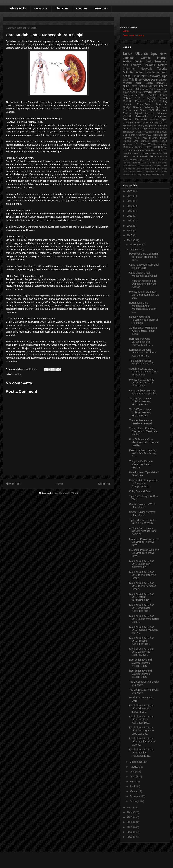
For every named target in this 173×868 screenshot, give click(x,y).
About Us (82, 8)
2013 (130, 817)
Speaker (140, 150)
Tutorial (163, 126)
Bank (158, 169)
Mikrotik (150, 65)
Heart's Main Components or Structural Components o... (144, 483)
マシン (151, 160)
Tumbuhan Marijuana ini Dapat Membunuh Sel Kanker (143, 284)
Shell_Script (129, 135)
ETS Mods (162, 160)
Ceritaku (153, 95)
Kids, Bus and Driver (141, 491)
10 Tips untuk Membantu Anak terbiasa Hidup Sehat (143, 331)
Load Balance (129, 166)
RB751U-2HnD (152, 147)
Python (164, 138)
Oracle (164, 141)
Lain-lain (163, 123)
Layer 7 (154, 153)
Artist (134, 86)
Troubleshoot (130, 92)
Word (126, 160)
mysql (126, 153)
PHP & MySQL (145, 98)
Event (137, 138)
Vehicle (152, 101)
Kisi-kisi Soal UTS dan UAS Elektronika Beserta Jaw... (142, 652)
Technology (129, 132)
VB (166, 150)
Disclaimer (62, 8)
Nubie (126, 86)
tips (154, 53)
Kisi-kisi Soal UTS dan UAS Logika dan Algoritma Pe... (142, 564)
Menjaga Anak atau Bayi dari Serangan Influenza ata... (144, 295)
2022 (130, 211)
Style (136, 141)
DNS (151, 110)
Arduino (134, 153)
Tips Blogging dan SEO (145, 94)
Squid (148, 150)
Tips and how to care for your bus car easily (143, 522)
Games (126, 31)
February (135, 796)
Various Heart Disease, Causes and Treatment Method (143, 431)
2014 (130, 812)
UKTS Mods (157, 150)
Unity (139, 175)
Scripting (158, 166)
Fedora (163, 86)
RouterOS (162, 83)
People (150, 72)
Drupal (139, 132)
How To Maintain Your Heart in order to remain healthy (144, 442)
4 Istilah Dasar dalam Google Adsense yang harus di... (143, 531)
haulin (133, 123)
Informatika (149, 172)
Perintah (140, 101)
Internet (162, 58)
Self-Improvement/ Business (153, 129)
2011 (130, 827)
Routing (127, 141)
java (142, 160)
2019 (130, 226)
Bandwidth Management (152, 116)
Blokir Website (149, 144)
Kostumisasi (162, 163)
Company (132, 129)
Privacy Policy (18, 8)
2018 (130, 230)
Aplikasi (128, 61)
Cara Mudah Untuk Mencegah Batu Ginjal (143, 274)
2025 (130, 196)
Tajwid (138, 113)
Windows (163, 157)
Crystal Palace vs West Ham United (142, 506)
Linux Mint (139, 76)
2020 (130, 221)
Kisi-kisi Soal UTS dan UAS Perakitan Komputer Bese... (142, 720)
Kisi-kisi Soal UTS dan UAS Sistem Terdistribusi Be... (142, 597)
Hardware (154, 76)
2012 (130, 822)
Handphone (155, 132)
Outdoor (139, 147)
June (133, 777)
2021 (130, 216)
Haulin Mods (136, 172)
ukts (140, 123)
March (134, 791)
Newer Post (13, 484)
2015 (130, 807)
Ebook (164, 95)
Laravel (164, 172)
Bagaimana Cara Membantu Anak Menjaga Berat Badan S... (143, 307)
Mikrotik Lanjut (132, 83)
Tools (165, 166)
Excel (146, 153)
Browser (163, 144)
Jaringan (129, 58)
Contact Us (41, 8)
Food (146, 132)
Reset (164, 147)
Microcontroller (129, 175)
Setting (163, 101)
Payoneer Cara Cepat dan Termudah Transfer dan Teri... (144, 257)
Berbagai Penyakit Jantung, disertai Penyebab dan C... (141, 342)
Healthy (17, 374)
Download (162, 104)
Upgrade (127, 138)
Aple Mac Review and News (145, 109)
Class (146, 123)
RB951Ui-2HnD (148, 157)
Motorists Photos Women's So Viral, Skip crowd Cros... (144, 542)
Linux (128, 53)
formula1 (134, 160)
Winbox (145, 141)
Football (127, 163)
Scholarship (129, 150)
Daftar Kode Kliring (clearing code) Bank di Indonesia (143, 320)
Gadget (127, 107)
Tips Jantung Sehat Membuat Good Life (142, 362)
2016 (130, 240)
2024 (130, 201)
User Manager (143, 169)
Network (146, 69)
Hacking (154, 123)
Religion (127, 98)
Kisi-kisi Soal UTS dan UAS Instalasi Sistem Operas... (142, 742)
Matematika (141, 89)
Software (148, 107)
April (133, 786)
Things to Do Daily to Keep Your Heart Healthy (141, 464)
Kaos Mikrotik (148, 163)
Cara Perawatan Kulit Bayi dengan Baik (144, 266)
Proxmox (154, 138)
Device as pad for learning (133, 35)
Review (127, 113)
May (132, 781)
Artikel (127, 76)
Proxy (141, 126)
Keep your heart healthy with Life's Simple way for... (143, 453)
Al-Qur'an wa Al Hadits (147, 135)
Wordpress (147, 175)
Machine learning (145, 166)
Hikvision (136, 163)
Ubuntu (142, 53)
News (163, 54)
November (136, 245)
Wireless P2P (131, 144)
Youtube (156, 175)
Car (141, 153)
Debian (139, 61)
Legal (144, 138)
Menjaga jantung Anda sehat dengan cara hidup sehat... (142, 383)
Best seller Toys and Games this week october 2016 (140, 663)
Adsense (155, 120)
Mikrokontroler (130, 126)
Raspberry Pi (152, 126)
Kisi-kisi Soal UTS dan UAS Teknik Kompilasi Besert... (143, 586)
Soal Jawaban (159, 89)
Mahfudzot (128, 147)
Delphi (155, 141)
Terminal (128, 89)
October (135, 250)
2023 (130, 206)
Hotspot (150, 113)
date (152, 169)
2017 (130, 235)
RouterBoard (144, 104)
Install (139, 72)
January (135, 801)
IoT (157, 172)
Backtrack (162, 110)
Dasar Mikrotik (159, 80)
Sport (165, 120)
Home (59, 484)
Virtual (126, 123)
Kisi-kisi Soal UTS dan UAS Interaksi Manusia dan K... (143, 630)
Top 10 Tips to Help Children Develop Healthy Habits (140, 402)
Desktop (127, 119)
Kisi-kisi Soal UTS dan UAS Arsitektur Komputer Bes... (142, 641)
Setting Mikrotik (148, 86)
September (136, 762)
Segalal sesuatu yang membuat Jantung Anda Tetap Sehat (144, 372)
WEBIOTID (101, 8)
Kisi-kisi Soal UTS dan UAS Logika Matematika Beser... (144, 619)
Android (162, 72)
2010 (130, 832)
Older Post (105, 484)
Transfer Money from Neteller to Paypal (141, 422)
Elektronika (141, 119)
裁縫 (162, 175)
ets (124, 129)
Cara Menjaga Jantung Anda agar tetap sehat (143, 392)
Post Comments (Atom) (66, 493)
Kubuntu (128, 104)
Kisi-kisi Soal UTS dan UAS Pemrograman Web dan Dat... (142, 731)
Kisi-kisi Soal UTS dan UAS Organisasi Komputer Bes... (142, 608)
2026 (130, 191)
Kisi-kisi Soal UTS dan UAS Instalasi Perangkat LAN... (142, 753)
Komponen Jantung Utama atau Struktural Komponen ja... (143, 353)
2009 (130, 837)
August (134, 767)
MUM (165, 132)
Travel (157, 92)
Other (126, 157)
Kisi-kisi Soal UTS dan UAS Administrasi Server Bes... (142, 709)
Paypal (134, 157)
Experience (142, 80)
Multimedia (146, 92)
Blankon (163, 135)
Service (137, 107)
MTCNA (163, 153)
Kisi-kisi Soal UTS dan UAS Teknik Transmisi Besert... (143, 575)
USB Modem (129, 169)
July (132, 772)
